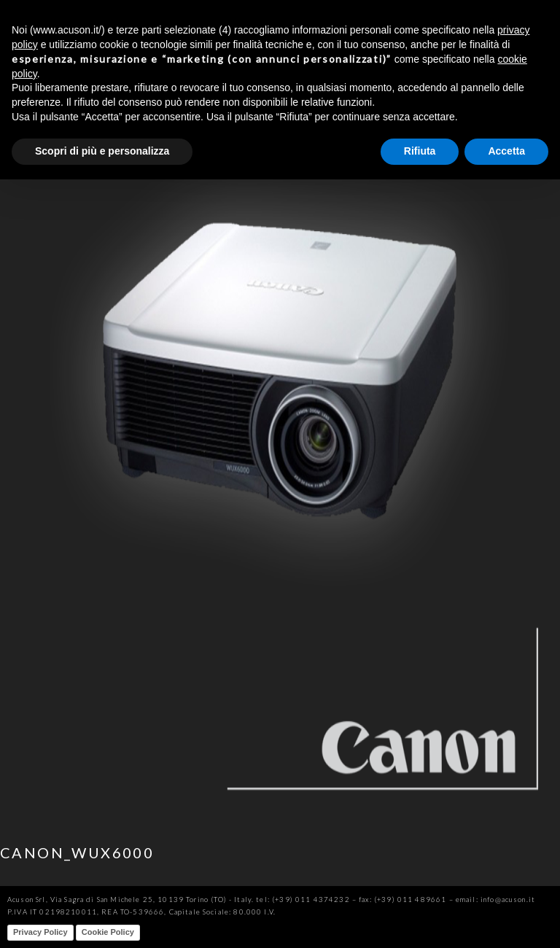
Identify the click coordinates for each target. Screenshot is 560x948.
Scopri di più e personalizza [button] (102, 151)
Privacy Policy (40, 932)
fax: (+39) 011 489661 (402, 900)
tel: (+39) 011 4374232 (303, 900)
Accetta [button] (506, 151)
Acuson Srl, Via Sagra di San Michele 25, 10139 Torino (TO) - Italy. (131, 900)
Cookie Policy (108, 932)
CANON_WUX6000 (77, 852)
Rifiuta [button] (420, 151)
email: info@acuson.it (495, 900)
